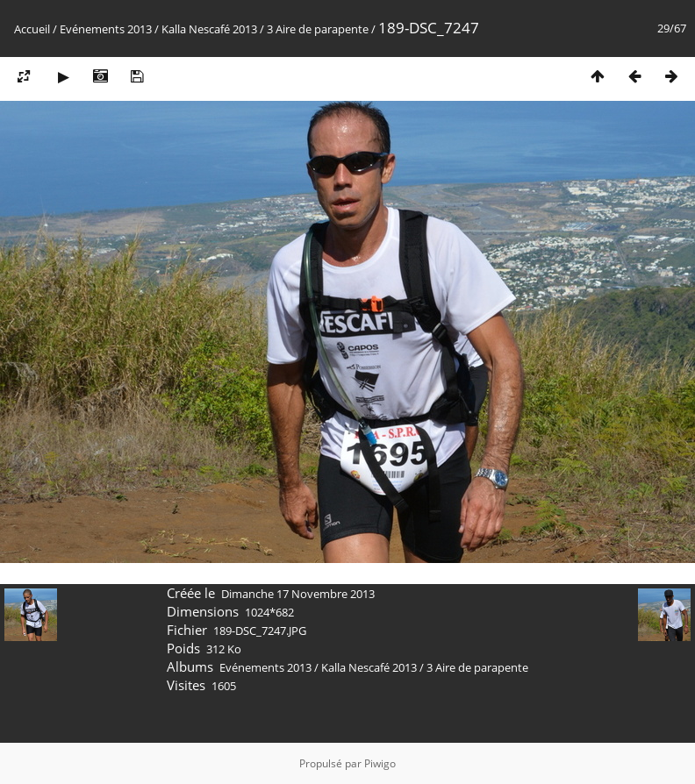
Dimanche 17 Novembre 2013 (298, 594)
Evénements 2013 (106, 29)
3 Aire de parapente (318, 29)
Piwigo (380, 763)
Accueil (32, 29)
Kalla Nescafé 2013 (209, 29)
